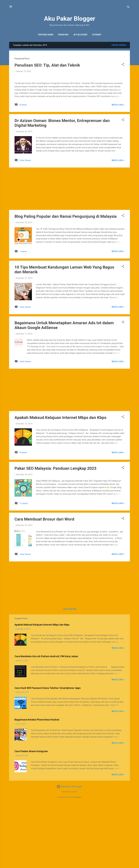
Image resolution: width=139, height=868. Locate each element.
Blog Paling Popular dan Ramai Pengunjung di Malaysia (66, 280)
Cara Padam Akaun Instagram (31, 815)
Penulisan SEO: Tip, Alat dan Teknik (47, 65)
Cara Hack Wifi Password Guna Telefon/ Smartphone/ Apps (48, 752)
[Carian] (128, 7)
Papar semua (119, 45)
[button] (123, 65)
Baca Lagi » (118, 168)
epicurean (74, 855)
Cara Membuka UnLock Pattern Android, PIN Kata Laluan (46, 720)
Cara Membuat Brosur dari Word (44, 583)
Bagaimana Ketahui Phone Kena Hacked (37, 783)
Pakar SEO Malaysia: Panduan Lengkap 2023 (55, 532)
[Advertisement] (69, 252)
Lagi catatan (70, 673)
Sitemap (97, 35)
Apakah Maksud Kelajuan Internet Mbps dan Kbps (60, 481)
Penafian (63, 35)
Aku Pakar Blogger (70, 19)
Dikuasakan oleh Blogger (69, 850)
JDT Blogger (80, 35)
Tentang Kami (45, 35)
